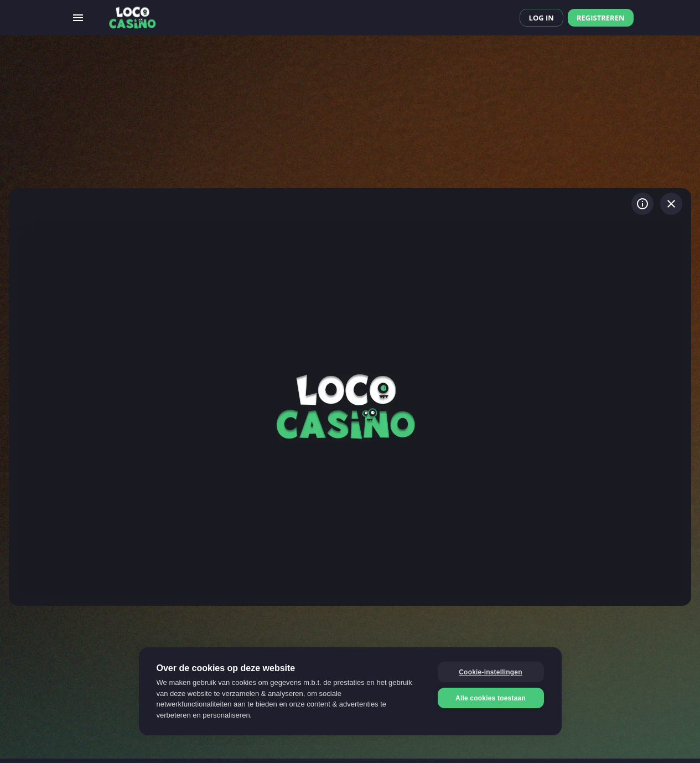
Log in (541, 18)
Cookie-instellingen (490, 672)
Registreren (601, 18)
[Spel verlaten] (671, 204)
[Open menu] (78, 18)
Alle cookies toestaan (491, 698)
